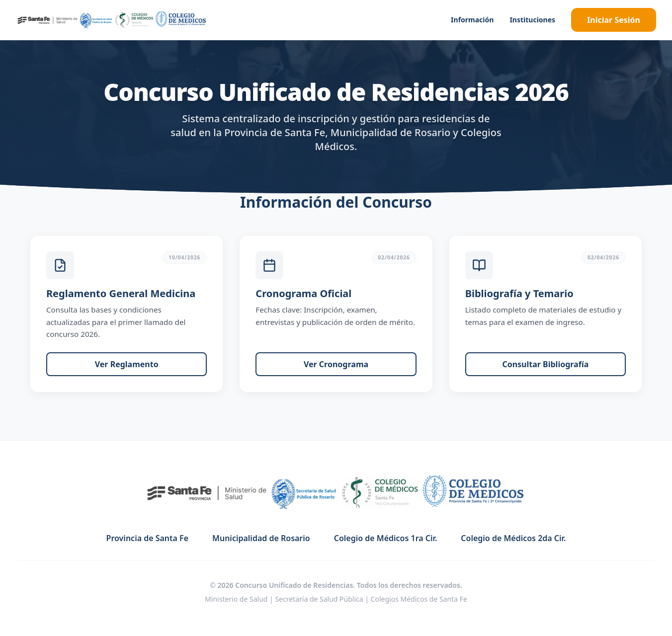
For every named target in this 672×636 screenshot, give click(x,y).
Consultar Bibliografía (545, 364)
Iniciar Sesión (614, 20)
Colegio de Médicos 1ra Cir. (386, 538)
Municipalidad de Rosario (261, 538)
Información (472, 20)
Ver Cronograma (336, 364)
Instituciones (532, 20)
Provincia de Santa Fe (147, 538)
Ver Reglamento (127, 364)
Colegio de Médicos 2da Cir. (513, 538)
